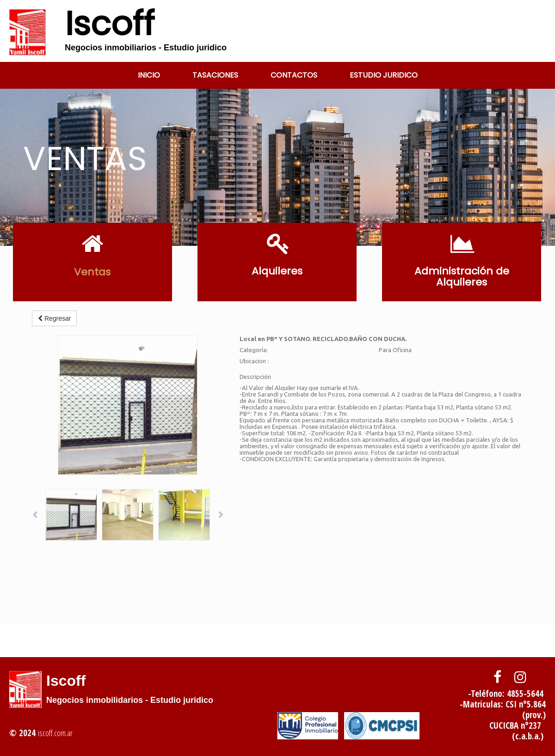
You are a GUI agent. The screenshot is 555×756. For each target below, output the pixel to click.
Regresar (54, 318)
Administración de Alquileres (462, 277)
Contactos (294, 75)
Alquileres (277, 271)
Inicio (149, 75)
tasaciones (215, 75)
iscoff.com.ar (55, 733)
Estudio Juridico (384, 75)
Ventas (92, 272)
